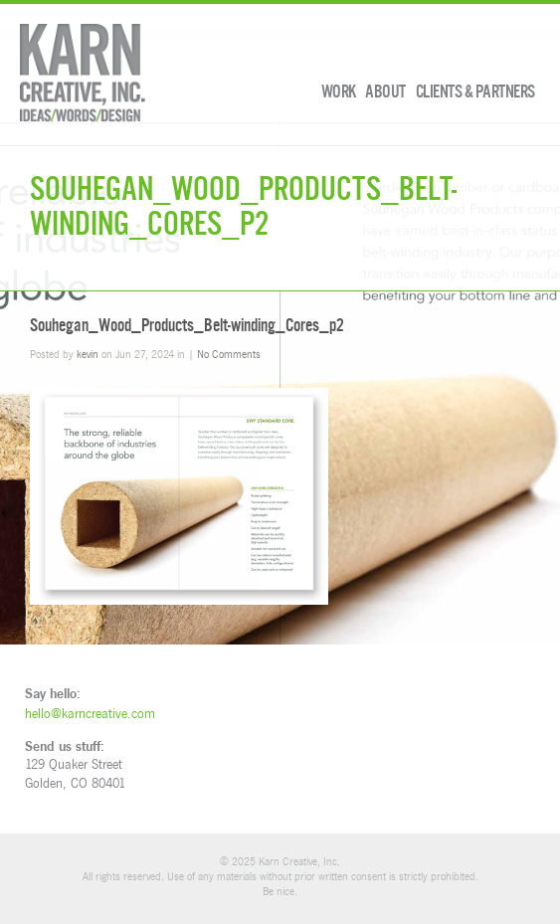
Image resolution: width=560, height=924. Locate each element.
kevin (88, 354)
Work (339, 92)
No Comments (229, 354)
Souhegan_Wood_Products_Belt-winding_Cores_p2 (187, 325)
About (385, 92)
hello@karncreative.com (90, 713)
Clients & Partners (475, 92)
